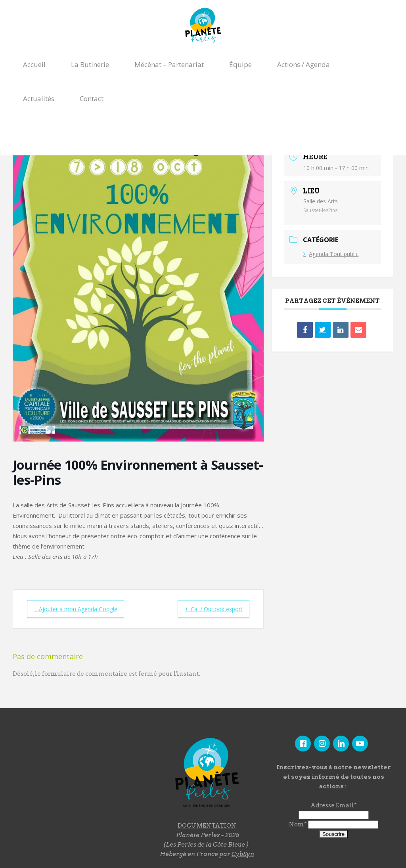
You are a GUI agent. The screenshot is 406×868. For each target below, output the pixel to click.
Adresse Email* (334, 805)
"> (75, 778)
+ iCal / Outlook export (207, 609)
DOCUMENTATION (207, 825)
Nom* (298, 824)
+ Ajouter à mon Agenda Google (82, 609)
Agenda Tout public (331, 254)
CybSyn (243, 854)
